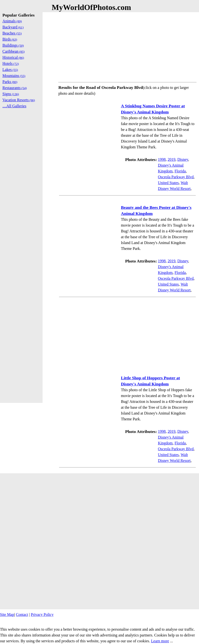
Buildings (13, 45)
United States (168, 183)
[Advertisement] (127, 46)
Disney (183, 159)
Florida (180, 171)
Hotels (11, 64)
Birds (10, 39)
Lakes (10, 70)
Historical (13, 57)
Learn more (160, 641)
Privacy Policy (42, 614)
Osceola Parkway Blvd (176, 177)
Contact (22, 614)
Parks (10, 82)
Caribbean (14, 51)
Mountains (14, 76)
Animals (12, 21)
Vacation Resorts (19, 100)
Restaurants (15, 88)
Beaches (12, 33)
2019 (172, 159)
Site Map (7, 614)
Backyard (13, 27)
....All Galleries (14, 106)
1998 (162, 159)
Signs (11, 94)
